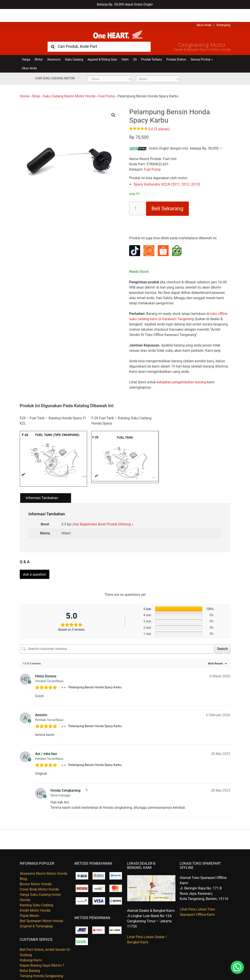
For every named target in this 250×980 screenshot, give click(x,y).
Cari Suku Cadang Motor (55, 68)
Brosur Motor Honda (36, 871)
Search (222, 636)
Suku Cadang (74, 49)
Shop (36, 85)
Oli (135, 49)
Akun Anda (204, 12)
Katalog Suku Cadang (37, 892)
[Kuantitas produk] (137, 198)
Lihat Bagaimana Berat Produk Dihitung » (102, 514)
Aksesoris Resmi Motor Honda (44, 861)
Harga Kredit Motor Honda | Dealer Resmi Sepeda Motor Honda (125, 23)
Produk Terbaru (152, 49)
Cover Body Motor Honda (39, 877)
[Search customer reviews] (117, 636)
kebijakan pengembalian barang (181, 372)
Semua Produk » (202, 49)
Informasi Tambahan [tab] (42, 487)
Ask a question (35, 562)
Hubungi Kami (31, 947)
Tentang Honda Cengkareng (41, 963)
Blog (23, 866)
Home (24, 85)
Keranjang (223, 12)
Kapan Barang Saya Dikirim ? (42, 953)
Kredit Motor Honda (35, 898)
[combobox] (99, 36)
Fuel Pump (107, 85)
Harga (26, 49)
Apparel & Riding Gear (102, 49)
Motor (39, 49)
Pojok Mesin (29, 903)
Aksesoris (54, 49)
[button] (113, 104)
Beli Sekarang (167, 198)
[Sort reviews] (217, 651)
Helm (125, 49)
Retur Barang (30, 958)
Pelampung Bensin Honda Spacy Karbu (95, 675)
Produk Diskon (176, 49)
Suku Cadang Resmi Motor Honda (69, 85)
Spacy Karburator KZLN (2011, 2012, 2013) (167, 174)
